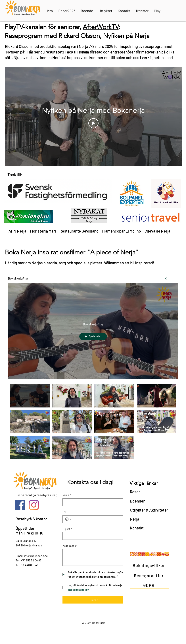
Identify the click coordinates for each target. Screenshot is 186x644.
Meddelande (70, 546)
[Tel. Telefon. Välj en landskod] (68, 519)
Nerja (134, 519)
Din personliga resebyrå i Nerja (37, 495)
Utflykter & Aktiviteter (149, 510)
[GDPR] (149, 585)
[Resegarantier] (149, 576)
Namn (67, 495)
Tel (64, 512)
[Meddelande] (94, 557)
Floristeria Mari (43, 231)
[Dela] (166, 278)
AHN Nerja (17, 231)
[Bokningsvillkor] (149, 565)
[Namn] (93, 502)
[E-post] (93, 536)
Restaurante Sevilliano (79, 231)
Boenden (138, 501)
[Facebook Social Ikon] (20, 505)
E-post (67, 529)
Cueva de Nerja (157, 231)
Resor (135, 492)
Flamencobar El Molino (122, 231)
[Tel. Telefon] (98, 519)
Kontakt (137, 528)
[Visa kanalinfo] (175, 278)
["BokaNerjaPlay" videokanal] (93, 422)
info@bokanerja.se (36, 556)
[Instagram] (34, 505)
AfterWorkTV (101, 27)
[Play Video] (93, 123)
